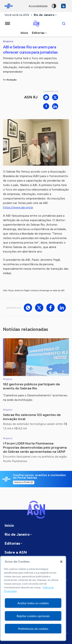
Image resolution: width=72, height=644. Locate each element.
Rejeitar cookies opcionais (33, 616)
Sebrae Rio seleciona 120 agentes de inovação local (32, 417)
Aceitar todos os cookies (33, 603)
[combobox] (46, 15)
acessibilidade (38, 6)
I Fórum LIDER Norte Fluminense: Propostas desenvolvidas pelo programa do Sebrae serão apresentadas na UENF (35, 448)
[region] (33, 598)
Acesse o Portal (22, 482)
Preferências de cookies (33, 629)
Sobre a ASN (16, 552)
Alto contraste (54, 6)
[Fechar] (61, 562)
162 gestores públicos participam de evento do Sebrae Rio (31, 386)
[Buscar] (64, 24)
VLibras (63, 6)
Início (24, 33)
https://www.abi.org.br (18, 207)
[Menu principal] (7, 24)
